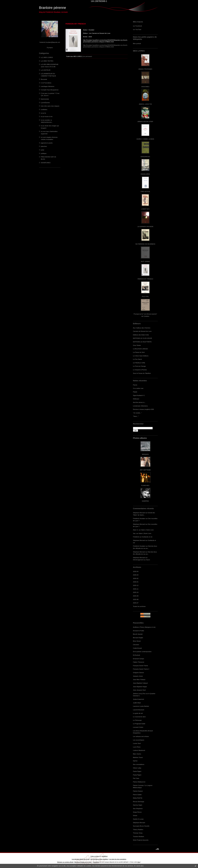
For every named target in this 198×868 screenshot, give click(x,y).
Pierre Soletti (137, 795)
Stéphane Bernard (139, 513)
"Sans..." (136, 416)
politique (44, 153)
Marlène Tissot (138, 757)
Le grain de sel (138, 713)
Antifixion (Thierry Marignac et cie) (144, 627)
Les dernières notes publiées (99, 859)
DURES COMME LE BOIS (145, 139)
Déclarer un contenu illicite (65, 862)
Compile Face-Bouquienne (50, 90)
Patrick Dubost (138, 791)
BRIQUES (145, 454)
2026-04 (136, 571)
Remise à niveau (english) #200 (143, 409)
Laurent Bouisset (139, 710)
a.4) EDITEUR (46, 70)
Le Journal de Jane (139, 717)
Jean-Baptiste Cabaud (140, 683)
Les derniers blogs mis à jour (81, 859)
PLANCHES (145, 485)
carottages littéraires (48, 86)
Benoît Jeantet (138, 634)
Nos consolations (139, 764)
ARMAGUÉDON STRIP (145, 121)
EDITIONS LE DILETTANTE (142, 342)
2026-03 (136, 575)
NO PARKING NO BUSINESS (145, 244)
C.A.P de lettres (46, 83)
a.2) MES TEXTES (47, 61)
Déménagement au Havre (141, 560)
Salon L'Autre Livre (147, 530)
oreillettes (44, 109)
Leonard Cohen (138, 727)
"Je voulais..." (137, 413)
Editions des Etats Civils (141, 335)
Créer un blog (95, 856)
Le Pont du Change (139, 366)
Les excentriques (139, 740)
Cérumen (136, 645)
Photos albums (140, 438)
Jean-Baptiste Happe (140, 687)
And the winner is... (139, 402)
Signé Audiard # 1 (139, 395)
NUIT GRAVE (145, 261)
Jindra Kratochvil (138, 699)
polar (43, 150)
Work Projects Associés (141, 840)
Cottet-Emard (137, 648)
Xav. (134, 533)
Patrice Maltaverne (139, 782)
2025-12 (136, 585)
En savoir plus (139, 866)
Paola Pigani (137, 771)
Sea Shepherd (138, 808)
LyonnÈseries (45, 103)
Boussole (44, 79)
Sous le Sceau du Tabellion (142, 373)
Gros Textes (137, 345)
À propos (50, 47)
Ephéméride (45, 99)
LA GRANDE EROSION (145, 226)
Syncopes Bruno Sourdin (141, 826)
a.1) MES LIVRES (47, 57)
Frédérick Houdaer (139, 518)
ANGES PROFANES (145, 69)
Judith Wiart (137, 703)
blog (139, 862)
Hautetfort (105, 856)
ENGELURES (145, 174)
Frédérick (136, 537)
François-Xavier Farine (140, 666)
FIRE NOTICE (145, 191)
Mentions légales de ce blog (83, 862)
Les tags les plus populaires (118, 859)
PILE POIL (145, 296)
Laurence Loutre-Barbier (141, 706)
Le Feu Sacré (137, 359)
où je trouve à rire (47, 116)
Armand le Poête (139, 631)
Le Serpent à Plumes (140, 370)
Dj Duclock (137, 655)
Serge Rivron (137, 812)
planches (44, 146)
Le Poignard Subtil (139, 724)
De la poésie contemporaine (142, 652)
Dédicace (136, 399)
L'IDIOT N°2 (145, 209)
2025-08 (136, 599)
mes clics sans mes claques (50, 106)
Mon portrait (137, 43)
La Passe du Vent (139, 352)
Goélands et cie (147, 537)
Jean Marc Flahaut (139, 679)
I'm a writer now (138, 388)
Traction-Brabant (138, 836)
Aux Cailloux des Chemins (142, 328)
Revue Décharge (139, 802)
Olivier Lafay (137, 768)
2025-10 (136, 592)
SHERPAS (145, 501)
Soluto (135, 815)
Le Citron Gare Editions (141, 356)
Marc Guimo (137, 754)
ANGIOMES (145, 87)
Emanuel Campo (139, 659)
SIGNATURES (46, 163)
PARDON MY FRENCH (145, 279)
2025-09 (136, 596)
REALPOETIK (138, 798)
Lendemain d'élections (140, 406)
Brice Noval (137, 641)
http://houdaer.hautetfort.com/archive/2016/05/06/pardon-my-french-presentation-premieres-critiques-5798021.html (105, 46)
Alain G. (136, 530)
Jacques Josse (138, 676)
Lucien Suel (137, 743)
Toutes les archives (139, 606)
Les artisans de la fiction (141, 736)
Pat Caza (136, 778)
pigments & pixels (47, 143)
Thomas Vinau (138, 833)
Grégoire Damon (138, 673)
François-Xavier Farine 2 (141, 669)
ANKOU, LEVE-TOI (145, 104)
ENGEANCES (145, 157)
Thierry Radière (138, 829)
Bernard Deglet (138, 638)
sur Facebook (137, 26)
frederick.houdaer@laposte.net (50, 42)
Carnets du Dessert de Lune (142, 331)
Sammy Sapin (138, 805)
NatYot (135, 761)
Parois (135, 385)
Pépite (135, 392)
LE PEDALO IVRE (139, 363)
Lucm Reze (137, 747)
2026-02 (136, 578)
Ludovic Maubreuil (139, 750)
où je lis (43, 113)
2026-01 (136, 582)
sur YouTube (137, 29)
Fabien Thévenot (139, 662)
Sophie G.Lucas (138, 819)
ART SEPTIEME (145, 470)
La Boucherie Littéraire (140, 349)
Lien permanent (87, 56)
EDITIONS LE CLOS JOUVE (143, 338)
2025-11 (136, 589)
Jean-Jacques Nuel (139, 690)
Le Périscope (137, 720)
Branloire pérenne (53, 8)
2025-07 (136, 603)
